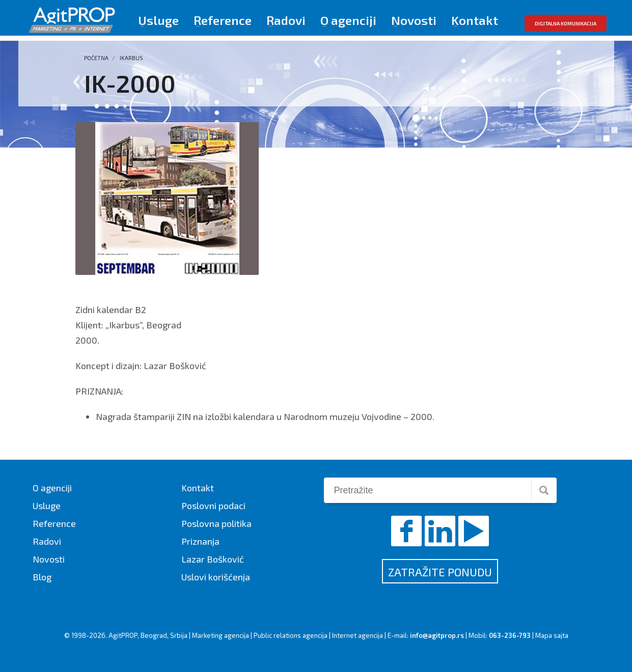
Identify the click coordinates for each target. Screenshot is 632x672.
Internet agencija (358, 635)
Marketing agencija (221, 635)
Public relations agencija (291, 635)
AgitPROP (123, 635)
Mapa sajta (552, 635)
